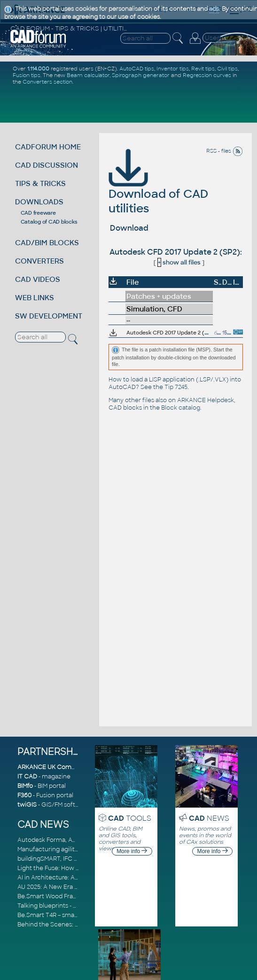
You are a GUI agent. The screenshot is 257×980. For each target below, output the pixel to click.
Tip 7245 (176, 387)
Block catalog (181, 408)
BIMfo (25, 786)
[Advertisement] (130, 103)
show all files (179, 262)
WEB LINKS (35, 298)
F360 (24, 795)
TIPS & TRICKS (40, 183)
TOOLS (130, 818)
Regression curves (207, 75)
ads (214, 9)
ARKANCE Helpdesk (206, 400)
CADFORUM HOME (48, 147)
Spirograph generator (141, 75)
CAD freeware (38, 213)
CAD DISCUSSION (47, 165)
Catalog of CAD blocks (49, 222)
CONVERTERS (39, 261)
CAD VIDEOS (38, 279)
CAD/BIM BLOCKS (47, 243)
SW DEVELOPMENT (49, 316)
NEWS (209, 818)
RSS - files (225, 151)
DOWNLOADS (39, 202)
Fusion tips (27, 75)
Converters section (47, 82)
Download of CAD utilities (158, 188)
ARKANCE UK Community (55, 767)
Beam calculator (88, 75)
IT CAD (27, 777)
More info (132, 851)
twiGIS (27, 805)
